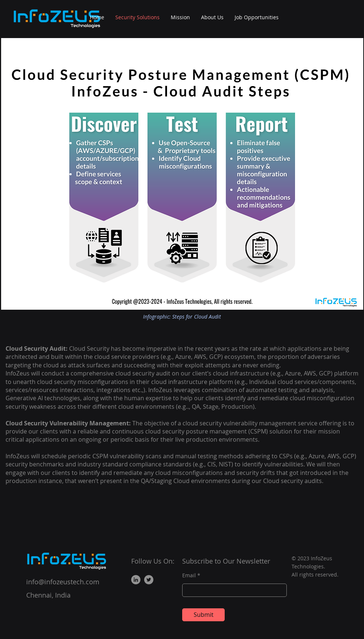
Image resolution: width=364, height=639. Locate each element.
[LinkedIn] (136, 580)
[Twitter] (149, 580)
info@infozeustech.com (63, 582)
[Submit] (203, 615)
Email (189, 575)
